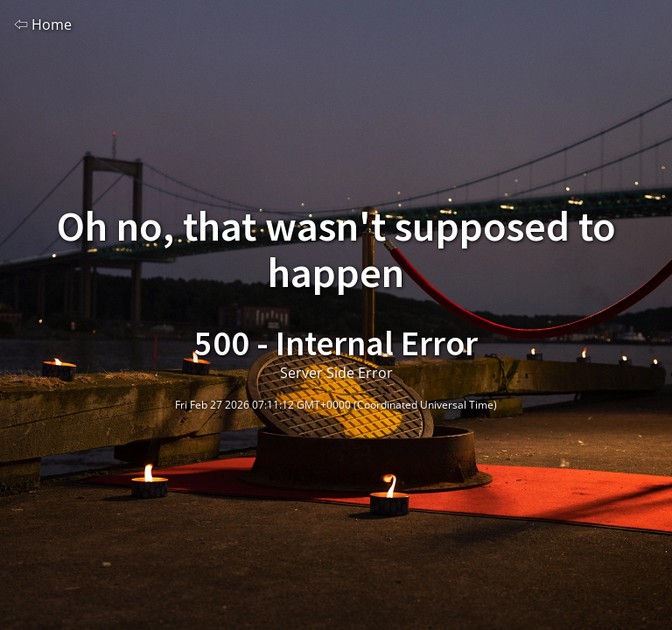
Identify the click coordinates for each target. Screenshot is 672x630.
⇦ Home (43, 24)
